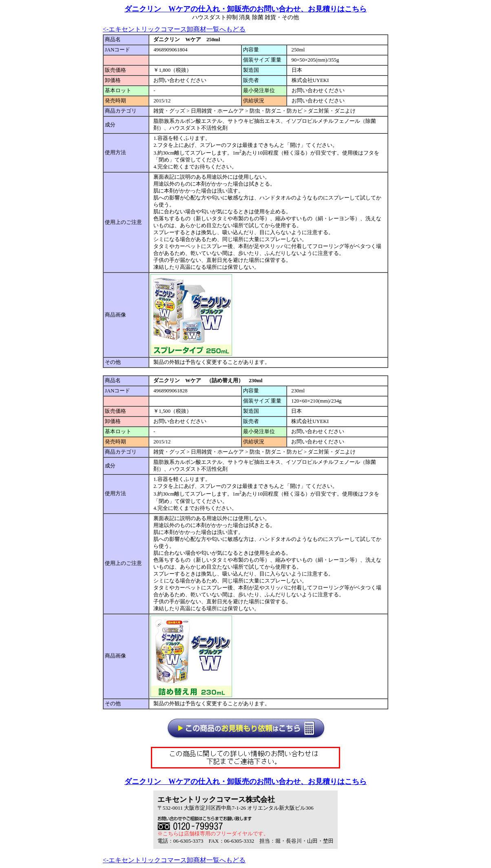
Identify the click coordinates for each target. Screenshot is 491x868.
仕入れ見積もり (275, 732)
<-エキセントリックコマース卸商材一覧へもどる (174, 29)
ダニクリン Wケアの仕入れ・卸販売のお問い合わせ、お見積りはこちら (245, 9)
